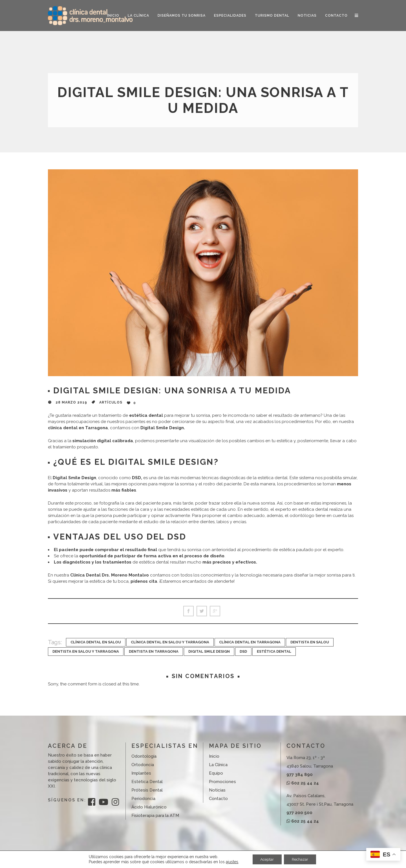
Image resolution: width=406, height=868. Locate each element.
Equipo (216, 773)
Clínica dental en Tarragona (250, 642)
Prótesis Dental (147, 790)
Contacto (218, 799)
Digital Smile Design (209, 651)
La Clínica (218, 765)
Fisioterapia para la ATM (155, 816)
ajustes (230, 862)
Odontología (144, 756)
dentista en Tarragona (154, 651)
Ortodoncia (143, 765)
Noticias (217, 790)
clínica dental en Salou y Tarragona (170, 642)
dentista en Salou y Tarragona (86, 651)
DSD (243, 651)
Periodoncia (143, 799)
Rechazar (301, 859)
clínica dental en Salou (96, 642)
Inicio (214, 756)
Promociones (222, 782)
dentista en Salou (310, 642)
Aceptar (266, 859)
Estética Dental (274, 651)
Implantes (141, 773)
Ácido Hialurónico (149, 807)
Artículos (111, 402)
